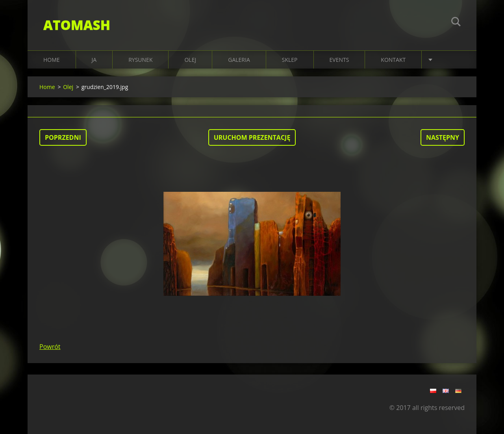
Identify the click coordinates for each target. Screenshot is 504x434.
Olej (68, 87)
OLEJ (190, 60)
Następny (443, 137)
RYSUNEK (140, 60)
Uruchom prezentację (252, 137)
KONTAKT (393, 60)
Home (52, 60)
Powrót (50, 347)
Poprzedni (63, 137)
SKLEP (290, 60)
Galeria (239, 60)
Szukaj (456, 23)
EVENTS (339, 60)
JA (94, 60)
